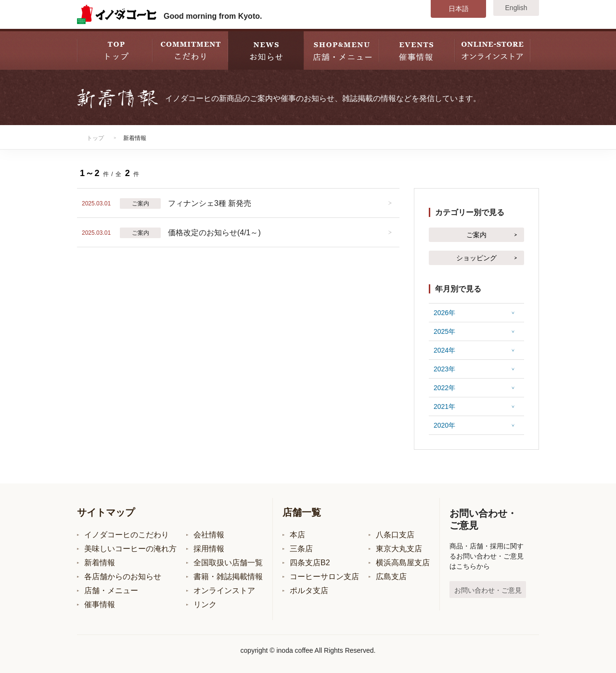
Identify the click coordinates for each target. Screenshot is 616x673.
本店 (297, 535)
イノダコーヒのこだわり (127, 535)
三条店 (301, 549)
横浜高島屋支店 (403, 563)
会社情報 (209, 535)
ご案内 (476, 235)
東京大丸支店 (399, 549)
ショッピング (476, 258)
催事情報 (100, 604)
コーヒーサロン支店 (324, 577)
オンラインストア (224, 590)
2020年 (444, 425)
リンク (205, 604)
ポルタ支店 (309, 590)
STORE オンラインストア (493, 49)
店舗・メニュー (111, 590)
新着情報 (100, 563)
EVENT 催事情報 (417, 49)
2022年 (444, 388)
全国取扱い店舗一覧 (228, 563)
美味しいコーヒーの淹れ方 (130, 549)
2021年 (444, 406)
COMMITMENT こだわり (190, 49)
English (516, 8)
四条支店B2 (310, 563)
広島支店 (391, 577)
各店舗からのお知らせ (123, 577)
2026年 (444, 313)
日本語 (459, 9)
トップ (95, 138)
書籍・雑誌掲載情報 (228, 577)
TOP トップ (115, 49)
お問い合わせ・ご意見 (488, 590)
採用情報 (209, 549)
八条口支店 (395, 535)
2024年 (444, 350)
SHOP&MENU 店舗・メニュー (341, 49)
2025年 (444, 331)
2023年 (444, 369)
